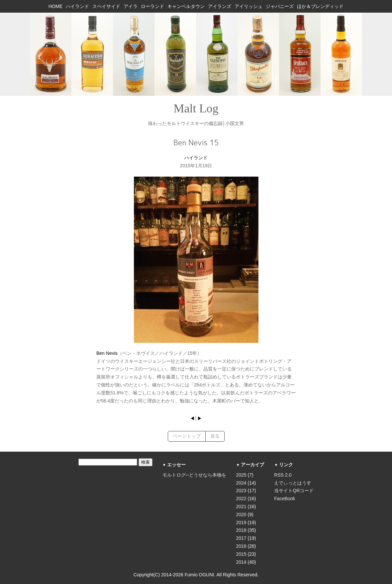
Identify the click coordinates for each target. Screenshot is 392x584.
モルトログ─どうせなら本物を (194, 475)
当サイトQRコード (294, 491)
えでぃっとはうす (293, 483)
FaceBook (285, 499)
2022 (241, 499)
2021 (241, 507)
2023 (241, 491)
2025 (241, 475)
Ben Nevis (107, 353)
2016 (241, 546)
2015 (241, 554)
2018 (241, 530)
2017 (241, 538)
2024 (241, 483)
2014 (241, 562)
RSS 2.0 (283, 475)
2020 (241, 514)
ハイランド (196, 158)
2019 (241, 522)
